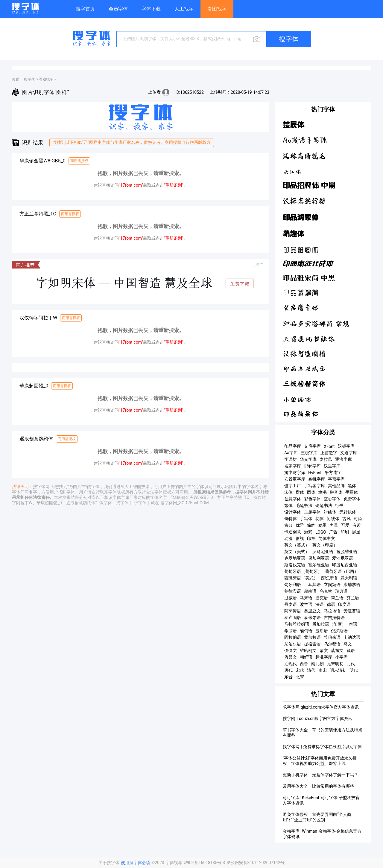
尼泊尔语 (293, 644)
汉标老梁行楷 (304, 201)
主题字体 (312, 512)
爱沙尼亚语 (343, 558)
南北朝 (317, 664)
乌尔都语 (332, 644)
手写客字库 (314, 486)
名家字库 (293, 466)
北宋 (300, 677)
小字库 (341, 657)
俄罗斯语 (339, 631)
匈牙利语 (293, 585)
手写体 (352, 492)
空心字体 (332, 499)
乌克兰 (326, 591)
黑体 (352, 486)
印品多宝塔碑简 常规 (316, 324)
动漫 (288, 538)
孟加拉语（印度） (329, 624)
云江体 (292, 171)
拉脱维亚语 (347, 552)
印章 (311, 538)
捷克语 (322, 598)
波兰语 (306, 604)
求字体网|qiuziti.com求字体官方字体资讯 (321, 707)
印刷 (345, 532)
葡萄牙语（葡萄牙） (303, 571)
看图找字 (46, 79)
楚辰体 (294, 125)
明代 (354, 670)
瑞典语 (341, 591)
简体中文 (327, 538)
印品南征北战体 (308, 264)
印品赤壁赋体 (304, 369)
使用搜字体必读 (136, 863)
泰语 (353, 624)
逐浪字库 (344, 459)
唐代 (288, 670)
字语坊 (291, 459)
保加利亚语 (319, 558)
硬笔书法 (324, 505)
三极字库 (309, 453)
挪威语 (291, 598)
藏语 (351, 650)
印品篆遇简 (301, 293)
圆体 (311, 492)
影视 (300, 538)
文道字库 (349, 453)
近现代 (291, 664)
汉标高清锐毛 (304, 156)
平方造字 (333, 473)
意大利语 (349, 578)
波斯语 (322, 631)
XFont (329, 446)
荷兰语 (337, 598)
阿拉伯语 (293, 637)
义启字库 (312, 446)
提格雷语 (312, 644)
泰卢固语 (293, 618)
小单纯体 (297, 399)
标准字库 (324, 657)
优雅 (300, 525)
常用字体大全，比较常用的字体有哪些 (318, 786)
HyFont (315, 473)
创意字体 (293, 499)
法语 (320, 604)
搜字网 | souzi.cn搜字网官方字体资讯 (317, 718)
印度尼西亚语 (345, 565)
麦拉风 (326, 459)
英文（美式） (297, 552)
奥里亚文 (312, 611)
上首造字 (329, 453)
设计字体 (293, 512)
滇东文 (337, 650)
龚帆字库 (317, 479)
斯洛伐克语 (295, 565)
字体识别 (204, 487)
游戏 (308, 532)
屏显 (356, 532)
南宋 (323, 670)
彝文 (348, 644)
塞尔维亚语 (319, 565)
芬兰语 (353, 598)
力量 (334, 525)
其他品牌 (336, 486)
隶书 (323, 492)
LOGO (321, 532)
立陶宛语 (332, 585)
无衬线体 (348, 512)
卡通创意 (293, 532)
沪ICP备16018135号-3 (205, 863)
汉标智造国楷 (304, 354)
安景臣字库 (295, 479)
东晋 (288, 677)
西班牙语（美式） (301, 578)
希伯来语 (332, 637)
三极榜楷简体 (304, 384)
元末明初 (335, 664)
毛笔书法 (304, 505)
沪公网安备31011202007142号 (256, 863)
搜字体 (29, 79)
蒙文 (324, 650)
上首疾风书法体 (309, 339)
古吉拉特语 (334, 618)
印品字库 (293, 446)
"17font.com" (131, 185)
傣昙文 (291, 657)
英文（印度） (325, 545)
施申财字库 (295, 473)
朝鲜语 (306, 657)
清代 (311, 670)
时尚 (358, 519)
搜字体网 (41, 487)
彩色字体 (312, 499)
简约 (311, 525)
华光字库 (308, 459)
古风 (346, 519)
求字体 (140, 503)
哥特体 (291, 519)
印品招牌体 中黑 (309, 186)
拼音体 (336, 492)
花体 (320, 519)
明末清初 (338, 670)
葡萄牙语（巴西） (342, 571)
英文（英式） (297, 545)
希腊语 (291, 631)
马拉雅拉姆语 (297, 624)
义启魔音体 (301, 308)
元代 (351, 664)
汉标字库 (346, 446)
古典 (288, 525)
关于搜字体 (109, 863)
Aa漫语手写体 (305, 141)
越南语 (310, 591)
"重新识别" (174, 185)
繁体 (288, 505)
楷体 (300, 492)
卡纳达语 (352, 637)
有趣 (357, 525)
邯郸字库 (312, 466)
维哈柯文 (308, 650)
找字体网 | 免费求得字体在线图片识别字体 (322, 747)
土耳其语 (312, 585)
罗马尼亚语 (323, 552)
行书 (339, 505)
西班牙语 (329, 578)
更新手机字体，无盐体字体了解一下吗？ (320, 775)
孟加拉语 (312, 637)
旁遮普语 (352, 611)
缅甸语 (306, 631)
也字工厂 (293, 486)
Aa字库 (291, 453)
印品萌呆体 (301, 414)
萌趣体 (294, 234)
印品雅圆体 (301, 250)
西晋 (304, 664)
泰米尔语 (312, 618)
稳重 (323, 525)
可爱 (345, 525)
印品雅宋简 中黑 (309, 278)
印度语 (344, 604)
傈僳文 (291, 650)
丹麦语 (291, 604)
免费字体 (352, 499)
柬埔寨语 (352, 585)
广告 (333, 532)
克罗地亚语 (295, 558)
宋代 (300, 670)
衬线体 (330, 512)
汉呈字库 (332, 466)
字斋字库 (336, 479)
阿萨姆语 (293, 611)
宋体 (288, 492)
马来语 (306, 598)
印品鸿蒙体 (301, 217)
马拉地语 (332, 611)
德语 (331, 604)
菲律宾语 (293, 591)
